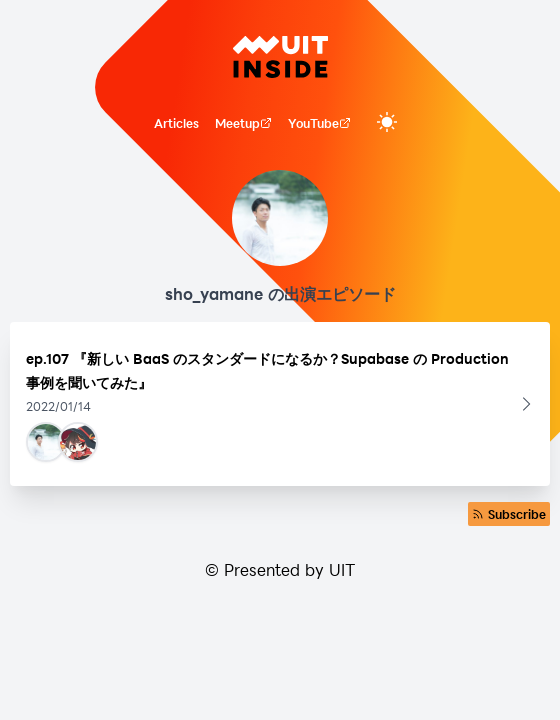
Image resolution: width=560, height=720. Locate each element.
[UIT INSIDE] (280, 57)
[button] (280, 404)
